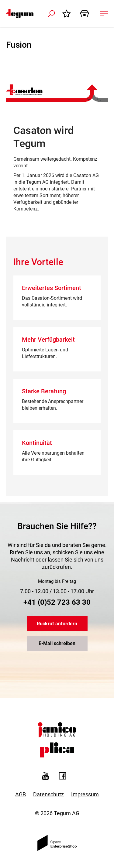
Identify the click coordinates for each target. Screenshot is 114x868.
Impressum (85, 794)
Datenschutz (48, 794)
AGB (21, 794)
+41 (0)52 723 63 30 (57, 602)
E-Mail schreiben (57, 643)
